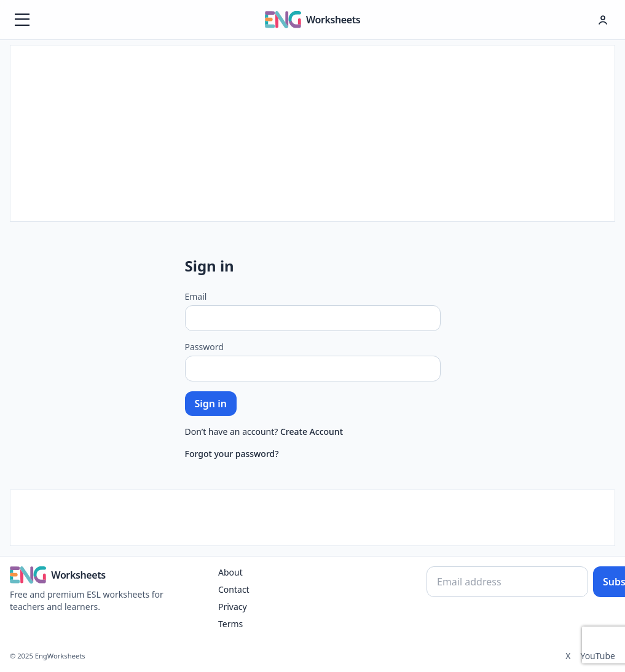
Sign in (211, 404)
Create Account (312, 432)
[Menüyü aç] (22, 20)
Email (196, 296)
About (230, 572)
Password (204, 347)
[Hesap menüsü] (603, 20)
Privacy (233, 607)
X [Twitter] (568, 656)
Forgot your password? (232, 454)
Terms (230, 624)
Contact (234, 589)
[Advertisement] (312, 131)
